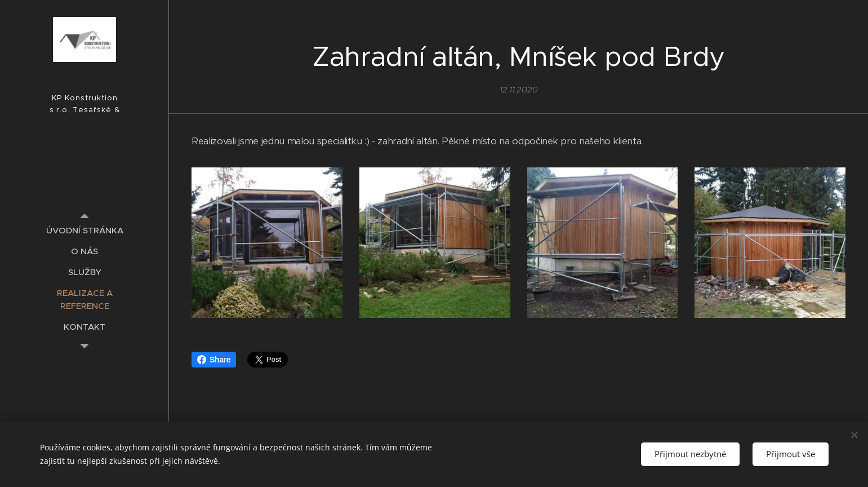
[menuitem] (84, 230)
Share (214, 360)
